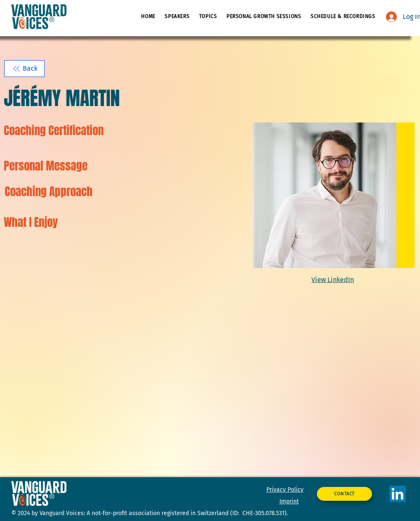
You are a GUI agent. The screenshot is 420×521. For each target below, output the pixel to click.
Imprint (289, 501)
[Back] (24, 69)
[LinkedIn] (397, 494)
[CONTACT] (344, 494)
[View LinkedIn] (334, 280)
